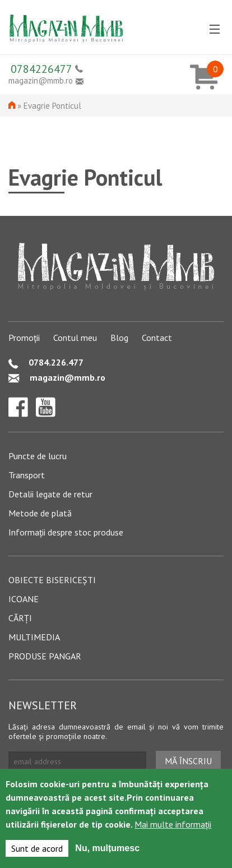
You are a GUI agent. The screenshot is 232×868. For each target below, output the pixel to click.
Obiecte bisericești (52, 580)
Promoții (24, 338)
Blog (119, 338)
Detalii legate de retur (50, 494)
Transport (27, 475)
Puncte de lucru (38, 456)
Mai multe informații (173, 826)
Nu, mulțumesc (107, 850)
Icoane (24, 599)
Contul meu (75, 338)
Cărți (20, 618)
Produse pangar (45, 656)
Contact (157, 338)
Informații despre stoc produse (66, 532)
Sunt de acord (37, 850)
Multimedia (34, 637)
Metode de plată (40, 513)
